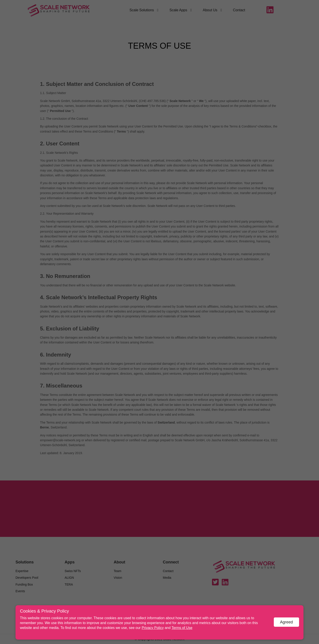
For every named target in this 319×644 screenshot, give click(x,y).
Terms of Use (182, 628)
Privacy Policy (153, 628)
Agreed (286, 622)
